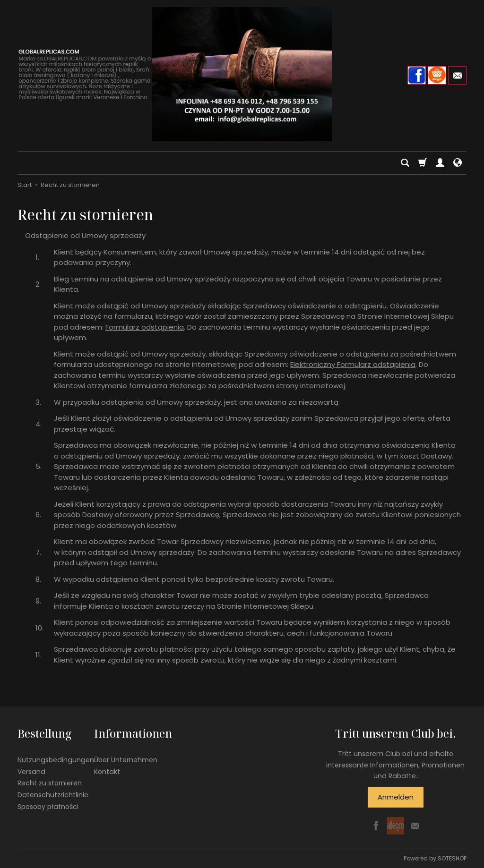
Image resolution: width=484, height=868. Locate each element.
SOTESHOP (452, 858)
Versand (31, 772)
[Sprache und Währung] (458, 163)
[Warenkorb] (423, 163)
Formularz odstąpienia (145, 327)
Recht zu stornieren (50, 783)
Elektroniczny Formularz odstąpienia (353, 364)
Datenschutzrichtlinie (53, 795)
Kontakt (107, 772)
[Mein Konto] (440, 163)
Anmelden (396, 797)
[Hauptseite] (242, 74)
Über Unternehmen (126, 760)
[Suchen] (405, 163)
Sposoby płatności (48, 807)
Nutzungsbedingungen (56, 760)
